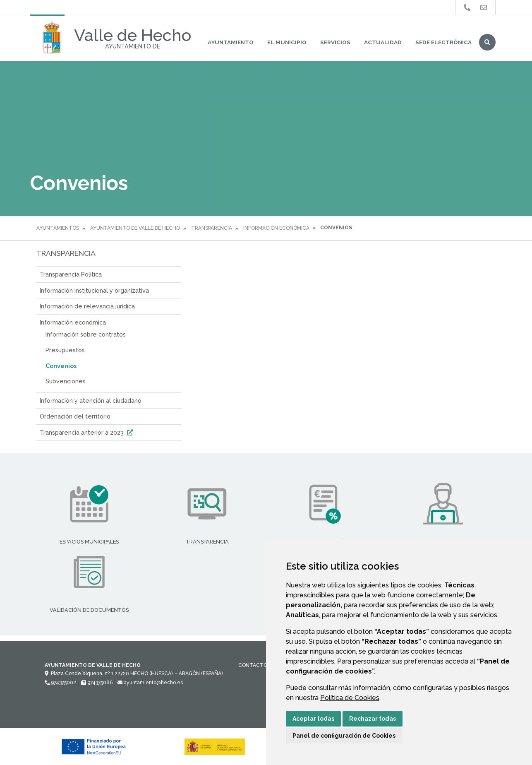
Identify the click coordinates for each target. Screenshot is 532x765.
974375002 (60, 683)
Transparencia (212, 228)
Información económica (276, 228)
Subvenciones (66, 381)
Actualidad (383, 42)
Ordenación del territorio (75, 416)
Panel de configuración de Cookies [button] (344, 736)
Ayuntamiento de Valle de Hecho (135, 228)
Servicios (335, 42)
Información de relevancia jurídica (87, 306)
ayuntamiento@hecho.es (150, 683)
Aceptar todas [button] (313, 719)
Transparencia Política (71, 274)
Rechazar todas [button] (373, 719)
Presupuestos (65, 350)
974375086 (97, 683)
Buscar (487, 42)
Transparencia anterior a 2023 (87, 432)
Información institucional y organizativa (94, 290)
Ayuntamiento (231, 42)
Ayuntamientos (58, 228)
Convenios (61, 366)
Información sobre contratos (86, 334)
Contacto (253, 665)
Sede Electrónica (443, 42)
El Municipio (287, 42)
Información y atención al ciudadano (91, 401)
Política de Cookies (350, 698)
